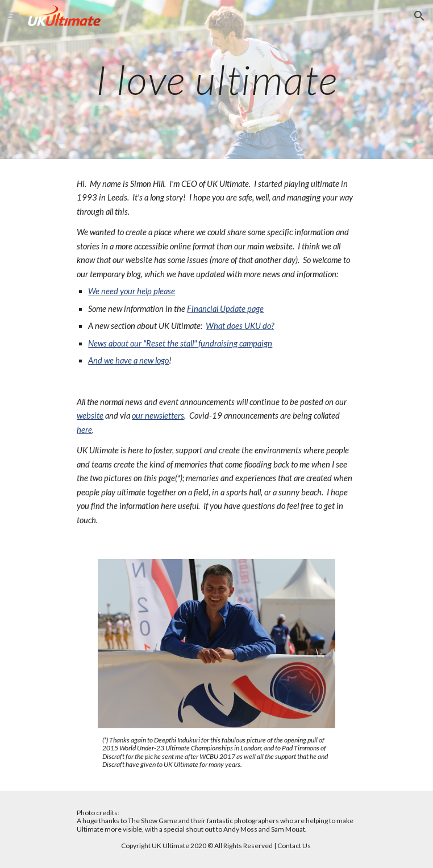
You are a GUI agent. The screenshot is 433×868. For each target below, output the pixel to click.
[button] (14, 16)
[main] (216, 80)
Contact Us (294, 846)
